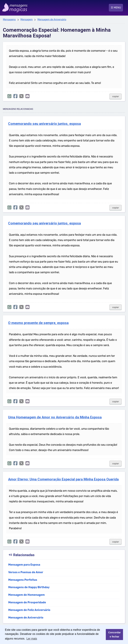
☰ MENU (116, 8)
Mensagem (27, 20)
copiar (116, 96)
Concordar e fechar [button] (114, 635)
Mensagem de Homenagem (26, 595)
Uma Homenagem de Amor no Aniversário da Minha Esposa (55, 417)
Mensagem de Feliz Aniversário (29, 610)
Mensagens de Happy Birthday (29, 587)
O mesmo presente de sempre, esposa (38, 323)
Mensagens (9, 20)
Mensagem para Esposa (24, 565)
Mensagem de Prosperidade (27, 602)
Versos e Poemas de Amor (26, 572)
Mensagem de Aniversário (52, 20)
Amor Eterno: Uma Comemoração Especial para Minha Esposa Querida (63, 479)
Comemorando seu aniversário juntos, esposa (44, 124)
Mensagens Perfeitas (23, 580)
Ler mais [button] (32, 639)
